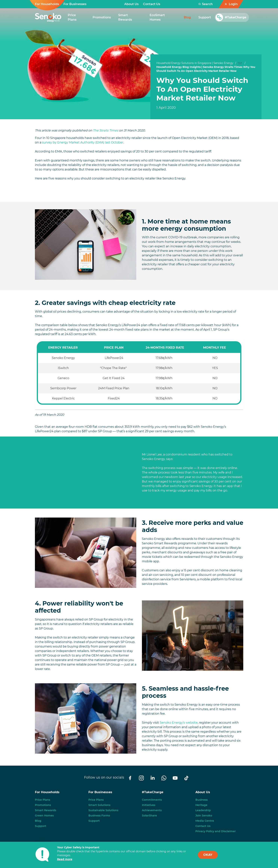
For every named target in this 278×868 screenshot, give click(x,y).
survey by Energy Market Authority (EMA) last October (83, 142)
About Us (131, 4)
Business (202, 800)
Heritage (201, 805)
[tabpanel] (206, 93)
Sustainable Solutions (103, 810)
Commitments (152, 800)
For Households (47, 4)
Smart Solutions (99, 805)
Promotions (43, 805)
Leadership (203, 810)
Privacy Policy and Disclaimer (216, 831)
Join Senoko (204, 815)
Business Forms (99, 815)
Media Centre (205, 821)
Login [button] (233, 4)
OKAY (208, 855)
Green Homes (44, 815)
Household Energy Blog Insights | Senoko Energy (190, 67)
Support (41, 826)
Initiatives (149, 805)
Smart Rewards (46, 810)
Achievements (152, 810)
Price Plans (43, 800)
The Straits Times (106, 130)
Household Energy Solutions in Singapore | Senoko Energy (195, 63)
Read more (65, 859)
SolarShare (149, 815)
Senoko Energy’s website (178, 723)
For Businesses (75, 4)
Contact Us (152, 4)
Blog (38, 821)
